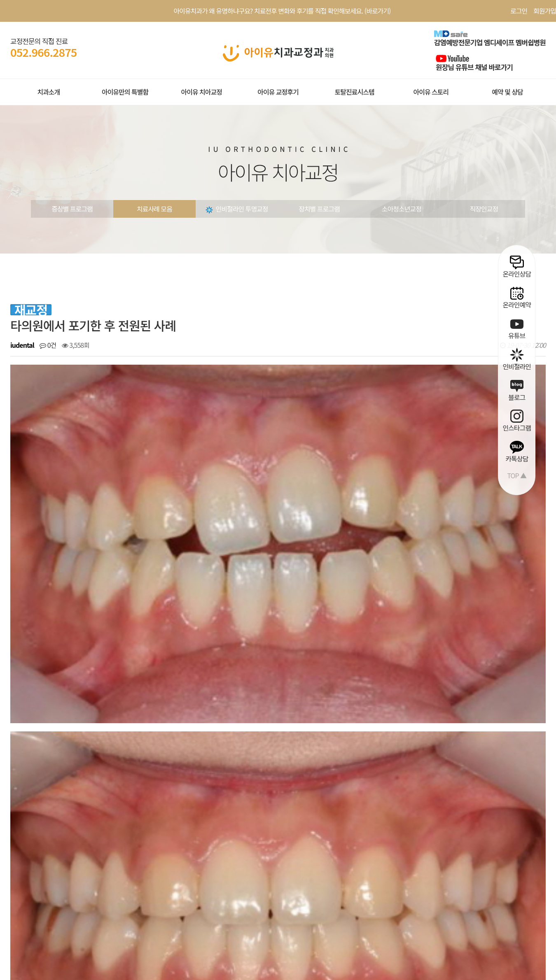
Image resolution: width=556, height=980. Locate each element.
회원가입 (545, 11)
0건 (48, 345)
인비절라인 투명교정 (237, 209)
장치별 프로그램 (319, 209)
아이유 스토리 (431, 92)
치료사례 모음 (154, 209)
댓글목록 (31, 681)
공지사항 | (151, 875)
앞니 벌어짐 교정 (67, 644)
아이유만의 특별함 (125, 92)
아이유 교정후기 (278, 92)
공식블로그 (281, 875)
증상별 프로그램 (72, 209)
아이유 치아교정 (201, 92)
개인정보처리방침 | (66, 875)
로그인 (519, 11)
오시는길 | (249, 875)
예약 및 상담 (507, 92)
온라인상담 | (215, 875)
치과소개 (48, 92)
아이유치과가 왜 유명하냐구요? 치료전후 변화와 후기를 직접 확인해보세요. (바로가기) (282, 11)
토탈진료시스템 (355, 92)
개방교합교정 (62, 623)
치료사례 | (181, 875)
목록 (528, 597)
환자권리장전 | (114, 875)
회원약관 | (24, 875)
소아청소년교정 (402, 209)
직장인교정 (484, 209)
